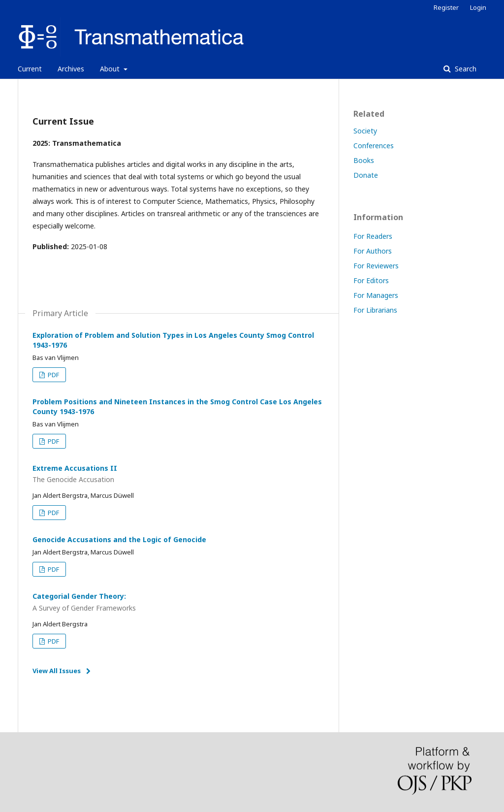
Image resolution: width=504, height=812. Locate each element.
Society (365, 131)
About (111, 69)
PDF (53, 375)
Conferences (374, 146)
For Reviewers (376, 266)
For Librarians (375, 310)
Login (478, 7)
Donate (366, 175)
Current (30, 69)
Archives (71, 69)
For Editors (371, 280)
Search (465, 69)
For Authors (373, 251)
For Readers (373, 236)
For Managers (376, 295)
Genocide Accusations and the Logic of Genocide (119, 539)
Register (446, 7)
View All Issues (57, 671)
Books (364, 160)
